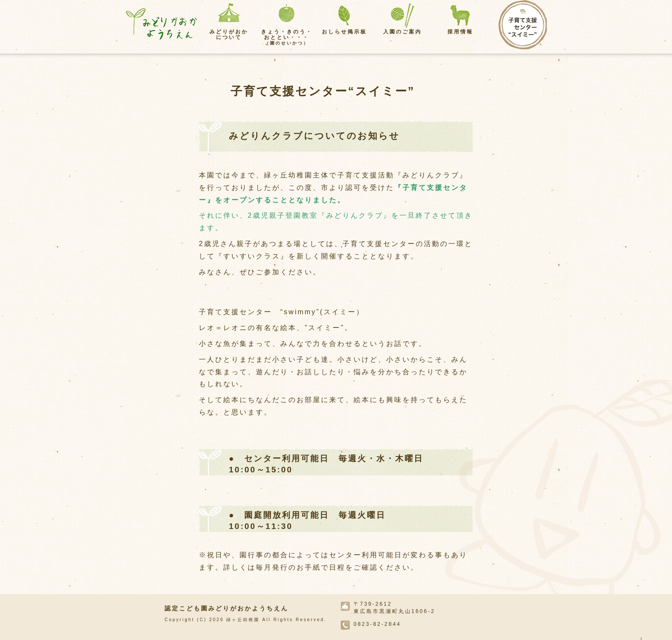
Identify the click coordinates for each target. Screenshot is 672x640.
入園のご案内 (402, 32)
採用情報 (460, 32)
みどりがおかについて (229, 35)
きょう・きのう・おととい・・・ (287, 37)
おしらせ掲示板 (344, 32)
